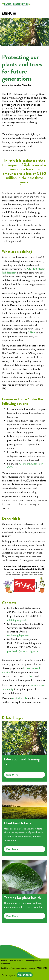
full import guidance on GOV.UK (25, 466)
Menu (7, 13)
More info (42, 968)
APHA (31, 333)
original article (20, 698)
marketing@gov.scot (18, 635)
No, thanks (25, 975)
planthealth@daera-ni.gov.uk (23, 651)
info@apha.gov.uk (17, 620)
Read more (12, 775)
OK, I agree (9, 975)
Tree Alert (29, 676)
